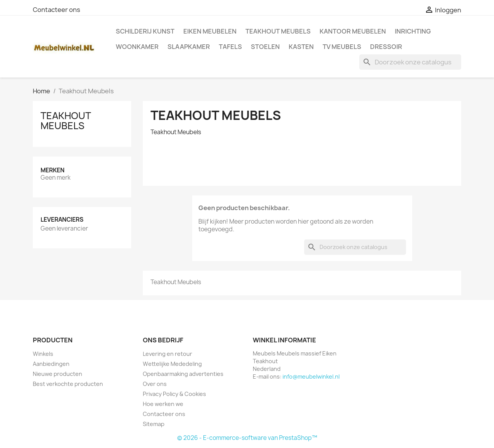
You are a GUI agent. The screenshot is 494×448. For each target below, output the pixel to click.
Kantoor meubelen (353, 31)
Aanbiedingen (51, 364)
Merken (52, 170)
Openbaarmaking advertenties (183, 374)
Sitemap (154, 424)
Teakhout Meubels (278, 31)
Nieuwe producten (58, 374)
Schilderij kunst (145, 31)
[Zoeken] (410, 62)
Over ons (155, 384)
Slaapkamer (189, 47)
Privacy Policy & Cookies (174, 394)
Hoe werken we (163, 404)
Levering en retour (167, 354)
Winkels (43, 354)
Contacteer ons (57, 10)
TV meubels (342, 47)
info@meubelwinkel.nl (311, 376)
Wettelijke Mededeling (172, 364)
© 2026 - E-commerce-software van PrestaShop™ (247, 438)
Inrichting (413, 31)
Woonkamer (137, 47)
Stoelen (265, 47)
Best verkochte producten (68, 384)
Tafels (230, 47)
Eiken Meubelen (210, 31)
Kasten (301, 47)
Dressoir (386, 47)
